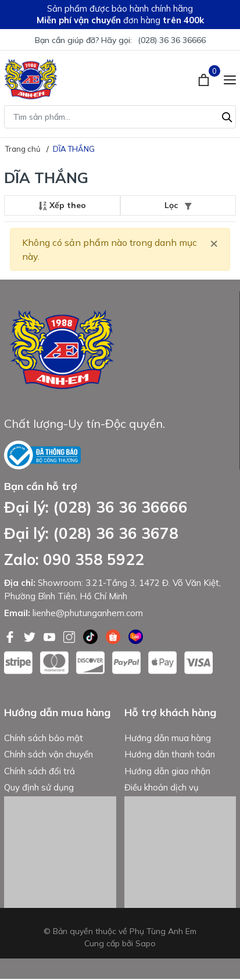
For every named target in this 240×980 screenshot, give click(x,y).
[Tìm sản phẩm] (120, 117)
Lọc (178, 205)
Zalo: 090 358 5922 (74, 559)
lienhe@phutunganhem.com (88, 613)
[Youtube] (51, 636)
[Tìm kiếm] (227, 116)
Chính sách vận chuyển (49, 755)
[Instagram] (70, 636)
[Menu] (230, 79)
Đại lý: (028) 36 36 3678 (91, 533)
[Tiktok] (92, 636)
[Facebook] (11, 636)
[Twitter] (31, 636)
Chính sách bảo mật (44, 738)
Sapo (146, 945)
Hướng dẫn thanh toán (170, 755)
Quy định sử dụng (39, 788)
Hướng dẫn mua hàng (168, 738)
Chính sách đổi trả (40, 772)
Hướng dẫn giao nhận (167, 772)
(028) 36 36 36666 (172, 40)
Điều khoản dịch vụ (162, 788)
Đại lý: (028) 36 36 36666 (96, 507)
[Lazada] (136, 636)
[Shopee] (114, 636)
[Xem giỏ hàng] (205, 79)
